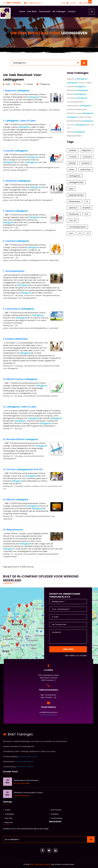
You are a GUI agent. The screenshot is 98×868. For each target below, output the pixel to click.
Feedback (86, 163)
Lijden (71, 189)
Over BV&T (32, 11)
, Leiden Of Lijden (79, 83)
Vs (80, 233)
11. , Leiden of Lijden (20, 407)
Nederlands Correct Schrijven (26, 780)
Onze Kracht (45, 11)
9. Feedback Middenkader (16, 339)
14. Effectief (16, 500)
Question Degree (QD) (28, 757)
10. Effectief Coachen (20, 379)
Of (87, 201)
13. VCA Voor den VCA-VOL (23, 469)
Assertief (76, 86)
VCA (86, 214)
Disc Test (8, 818)
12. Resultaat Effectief (21, 439)
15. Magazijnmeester (13, 530)
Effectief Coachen (80, 113)
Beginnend (77, 79)
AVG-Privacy (55, 810)
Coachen (73, 157)
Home (22, 11)
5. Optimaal (15, 211)
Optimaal (77, 94)
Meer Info (8, 822)
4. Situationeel (17, 181)
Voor (71, 233)
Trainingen (8, 814)
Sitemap (7, 802)
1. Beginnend (16, 91)
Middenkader (75, 201)
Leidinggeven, (75, 176)
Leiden (72, 169)
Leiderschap (85, 169)
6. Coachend (16, 241)
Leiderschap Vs (79, 106)
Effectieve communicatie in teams (28, 793)
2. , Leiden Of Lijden (19, 121)
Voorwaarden (56, 818)
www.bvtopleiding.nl (48, 715)
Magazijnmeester (74, 136)
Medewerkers (86, 3)
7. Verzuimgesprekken (14, 271)
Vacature (54, 814)
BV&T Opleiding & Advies (40, 864)
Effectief (76, 132)
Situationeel (78, 90)
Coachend (77, 98)
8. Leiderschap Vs (19, 309)
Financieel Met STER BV (24, 761)
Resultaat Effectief (80, 121)
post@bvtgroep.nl (32, 3)
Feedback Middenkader (77, 109)
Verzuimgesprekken (75, 102)
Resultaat (86, 208)
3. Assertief (15, 151)
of (88, 233)
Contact (72, 11)
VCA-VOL (73, 220)
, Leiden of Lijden (79, 117)
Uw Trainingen (59, 11)
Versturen (68, 649)
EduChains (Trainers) (25, 767)
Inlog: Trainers (69, 3)
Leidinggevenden (76, 182)
